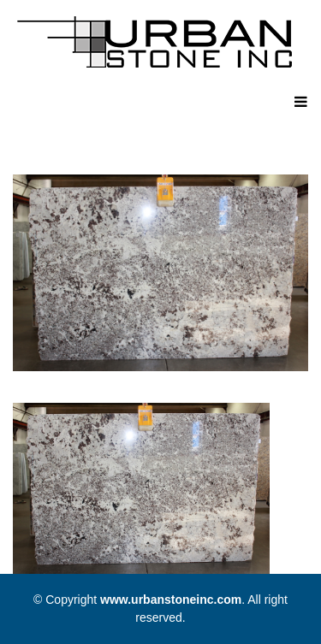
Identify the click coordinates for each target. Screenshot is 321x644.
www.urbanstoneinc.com (171, 600)
